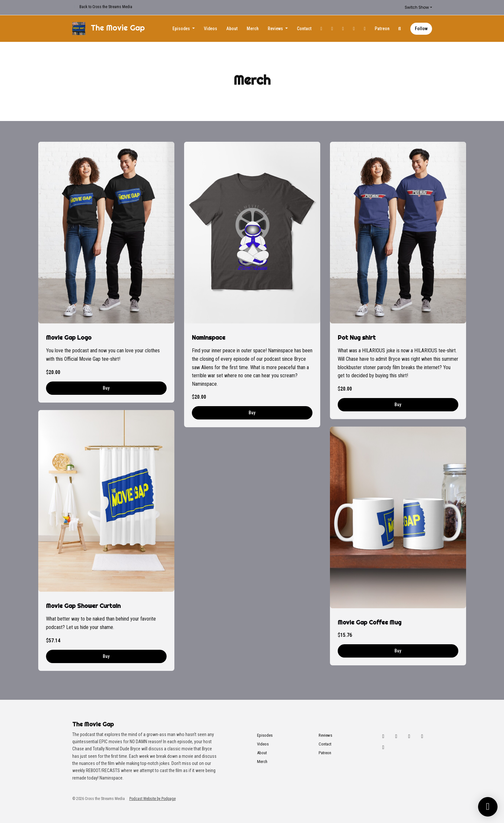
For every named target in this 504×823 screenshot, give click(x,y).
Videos (211, 29)
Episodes (182, 29)
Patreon (382, 29)
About (232, 29)
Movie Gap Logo (69, 338)
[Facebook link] (343, 29)
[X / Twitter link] (322, 29)
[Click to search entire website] (400, 29)
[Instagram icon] (396, 736)
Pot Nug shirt (357, 338)
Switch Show (417, 7)
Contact (304, 29)
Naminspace (209, 338)
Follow (421, 29)
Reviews (276, 29)
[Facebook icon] (409, 736)
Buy (106, 388)
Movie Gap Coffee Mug (369, 622)
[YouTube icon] (422, 736)
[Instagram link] (332, 29)
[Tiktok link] (365, 29)
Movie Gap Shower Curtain (83, 606)
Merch (253, 29)
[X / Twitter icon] (383, 736)
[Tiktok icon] (383, 747)
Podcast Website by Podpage (152, 799)
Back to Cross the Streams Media (106, 7)
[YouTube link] (354, 29)
